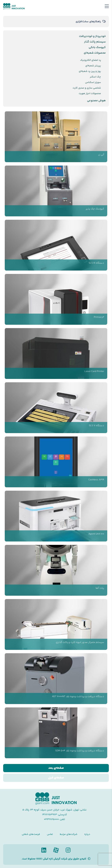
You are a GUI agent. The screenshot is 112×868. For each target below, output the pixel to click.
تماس (50, 834)
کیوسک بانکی (97, 47)
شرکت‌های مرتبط (69, 834)
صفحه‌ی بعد (56, 768)
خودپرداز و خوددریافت (92, 36)
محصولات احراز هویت (90, 93)
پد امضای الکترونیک (91, 60)
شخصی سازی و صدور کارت (87, 88)
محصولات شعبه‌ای (95, 53)
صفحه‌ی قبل (56, 778)
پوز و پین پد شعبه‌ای (90, 71)
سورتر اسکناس (93, 82)
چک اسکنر (95, 77)
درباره (87, 834)
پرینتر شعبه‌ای (93, 66)
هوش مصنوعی (96, 101)
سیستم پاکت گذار (95, 42)
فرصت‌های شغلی (31, 834)
